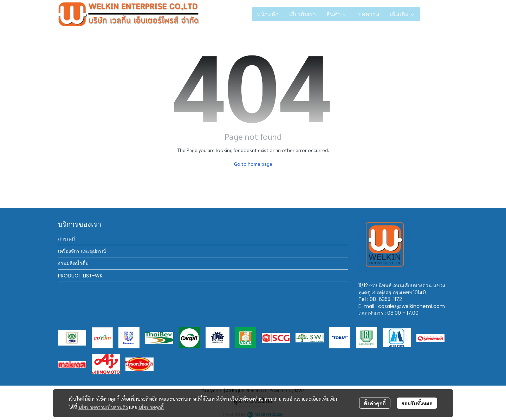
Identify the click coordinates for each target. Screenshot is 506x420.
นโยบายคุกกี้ (151, 407)
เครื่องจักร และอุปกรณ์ (82, 251)
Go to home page (253, 164)
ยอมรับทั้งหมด (417, 403)
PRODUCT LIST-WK (80, 276)
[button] (437, 14)
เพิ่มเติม (403, 14)
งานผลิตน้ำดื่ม (73, 263)
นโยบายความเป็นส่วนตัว (103, 407)
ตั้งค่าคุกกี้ (375, 403)
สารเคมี (66, 239)
